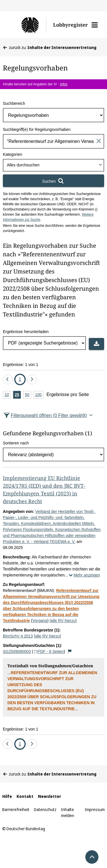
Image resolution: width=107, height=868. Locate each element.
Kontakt (25, 796)
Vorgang (40, 621)
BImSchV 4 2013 (18, 636)
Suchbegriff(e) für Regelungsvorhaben (37, 129)
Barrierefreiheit (16, 809)
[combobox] (53, 165)
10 (8, 395)
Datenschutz (45, 809)
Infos (64, 84)
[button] (95, 25)
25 (18, 395)
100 (39, 395)
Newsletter (50, 796)
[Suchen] (53, 181)
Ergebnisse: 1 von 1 (21, 365)
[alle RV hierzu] (63, 621)
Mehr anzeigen (84, 575)
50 (28, 395)
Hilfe (7, 796)
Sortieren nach (16, 443)
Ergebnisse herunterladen (26, 332)
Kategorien (13, 154)
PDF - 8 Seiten (49, 652)
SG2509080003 (17, 652)
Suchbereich (14, 103)
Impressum (95, 809)
